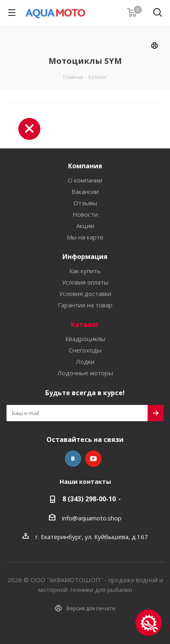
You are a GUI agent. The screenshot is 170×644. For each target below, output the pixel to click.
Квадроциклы (85, 339)
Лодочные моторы (85, 373)
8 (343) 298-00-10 (89, 499)
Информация (85, 257)
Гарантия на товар (85, 305)
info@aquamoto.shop (92, 518)
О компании (85, 180)
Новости (85, 214)
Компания (85, 166)
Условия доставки (85, 294)
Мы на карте (85, 237)
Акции (85, 226)
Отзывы (85, 203)
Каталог (85, 324)
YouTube (93, 459)
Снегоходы (85, 350)
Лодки (85, 361)
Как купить (85, 271)
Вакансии (85, 191)
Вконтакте (73, 459)
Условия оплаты (85, 282)
